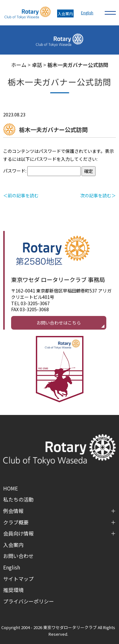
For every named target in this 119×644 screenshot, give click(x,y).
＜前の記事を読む (21, 195)
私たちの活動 (18, 499)
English (87, 13)
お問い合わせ (18, 556)
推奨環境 (13, 590)
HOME (10, 488)
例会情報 (13, 511)
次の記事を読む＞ (98, 195)
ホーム (19, 65)
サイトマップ (18, 579)
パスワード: (42, 171)
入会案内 (65, 13)
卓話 (37, 65)
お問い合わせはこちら (59, 323)
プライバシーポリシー (29, 601)
